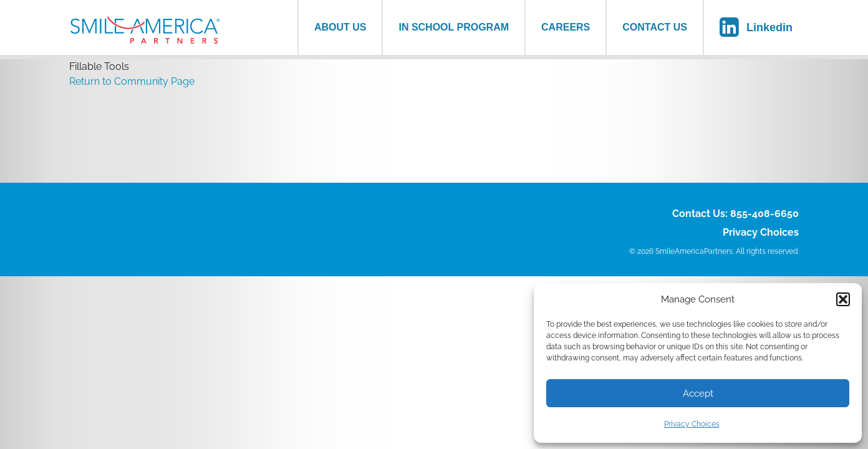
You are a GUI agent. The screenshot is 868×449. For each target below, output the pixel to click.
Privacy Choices (692, 424)
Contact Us (655, 27)
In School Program (454, 27)
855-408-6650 (764, 214)
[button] (843, 299)
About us (340, 27)
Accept (698, 393)
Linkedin (769, 27)
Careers (566, 27)
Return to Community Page (132, 81)
